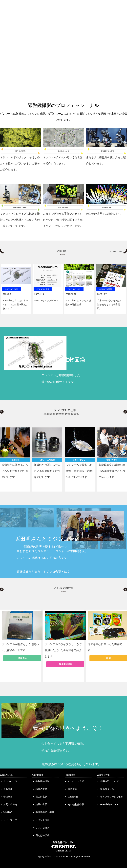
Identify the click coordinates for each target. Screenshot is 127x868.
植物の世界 (41, 789)
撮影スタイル (107, 789)
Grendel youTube (109, 804)
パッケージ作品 (76, 781)
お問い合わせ (10, 804)
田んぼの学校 (42, 835)
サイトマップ (10, 820)
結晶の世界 (41, 804)
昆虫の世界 (41, 797)
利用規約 (8, 812)
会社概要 (8, 797)
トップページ (10, 781)
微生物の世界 (42, 781)
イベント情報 (42, 820)
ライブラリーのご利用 (112, 797)
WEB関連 (73, 797)
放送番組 (73, 789)
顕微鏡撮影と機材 (45, 812)
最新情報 (8, 789)
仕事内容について (109, 781)
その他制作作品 (76, 804)
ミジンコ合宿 (42, 828)
